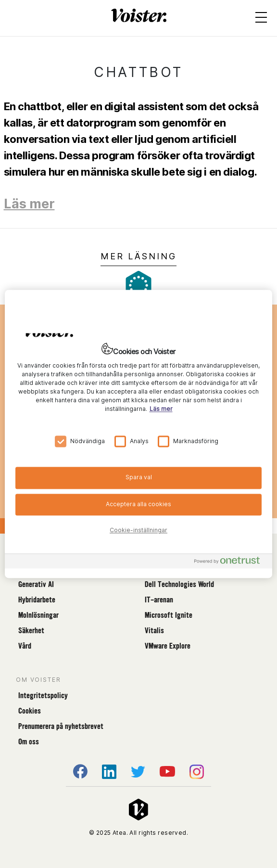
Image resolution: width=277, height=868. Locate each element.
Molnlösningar (38, 615)
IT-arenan (159, 600)
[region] (138, 434)
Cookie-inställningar (138, 530)
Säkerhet (31, 631)
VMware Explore (168, 646)
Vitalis (154, 631)
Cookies (30, 711)
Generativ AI (36, 584)
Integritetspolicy (43, 696)
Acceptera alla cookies (138, 504)
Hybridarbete (37, 600)
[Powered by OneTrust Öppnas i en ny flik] (231, 563)
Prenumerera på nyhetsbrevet (61, 726)
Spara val (139, 477)
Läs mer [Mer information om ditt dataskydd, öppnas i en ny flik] (161, 409)
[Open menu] (261, 19)
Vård (25, 646)
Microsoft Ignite (169, 615)
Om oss (29, 742)
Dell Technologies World (179, 584)
